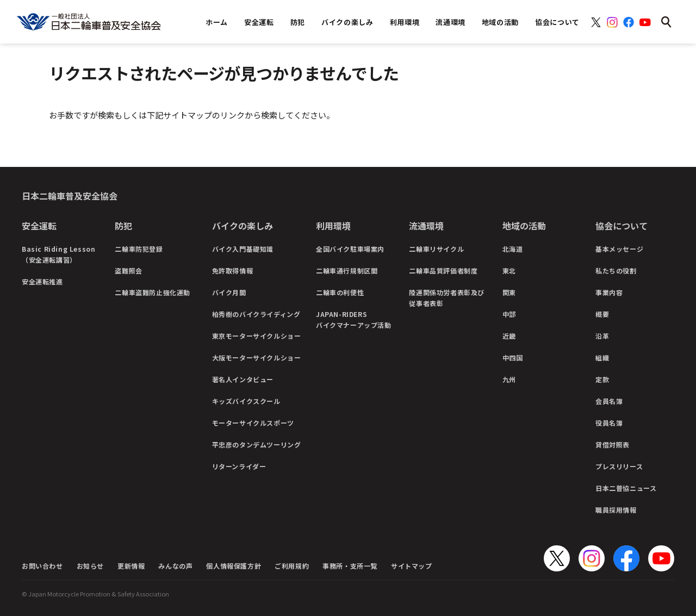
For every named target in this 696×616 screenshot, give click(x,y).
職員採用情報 (616, 510)
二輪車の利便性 (340, 292)
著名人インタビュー (243, 379)
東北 (509, 270)
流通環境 (426, 226)
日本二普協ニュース (626, 488)
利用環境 (333, 226)
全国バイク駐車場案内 (350, 249)
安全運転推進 (42, 281)
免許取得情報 (233, 270)
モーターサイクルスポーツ (253, 423)
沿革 (602, 336)
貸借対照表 (613, 444)
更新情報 (131, 566)
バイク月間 (229, 292)
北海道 (513, 249)
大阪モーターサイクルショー (257, 357)
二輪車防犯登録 (139, 249)
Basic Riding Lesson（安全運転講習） (58, 254)
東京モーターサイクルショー (257, 336)
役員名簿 (609, 423)
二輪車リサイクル (436, 249)
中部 (509, 314)
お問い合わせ (42, 566)
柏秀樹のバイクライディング (256, 314)
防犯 (123, 226)
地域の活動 (524, 226)
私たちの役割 (616, 270)
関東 (509, 292)
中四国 (513, 357)
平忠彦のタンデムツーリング (257, 444)
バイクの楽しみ (243, 226)
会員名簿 (609, 401)
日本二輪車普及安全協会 (70, 196)
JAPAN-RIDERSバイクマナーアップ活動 (354, 319)
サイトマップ (412, 566)
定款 (602, 379)
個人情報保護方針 (234, 566)
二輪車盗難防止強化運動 (153, 292)
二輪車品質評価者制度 (443, 270)
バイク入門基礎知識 (243, 249)
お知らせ (90, 566)
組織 (602, 357)
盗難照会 (128, 270)
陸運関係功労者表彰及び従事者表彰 (447, 298)
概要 (602, 314)
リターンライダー (239, 466)
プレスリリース (619, 466)
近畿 (509, 336)
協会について (622, 226)
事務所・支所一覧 (350, 566)
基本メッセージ (619, 249)
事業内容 (609, 292)
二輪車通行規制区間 (347, 270)
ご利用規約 (292, 566)
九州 (509, 379)
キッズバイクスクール (246, 401)
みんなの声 (175, 566)
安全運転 (39, 226)
